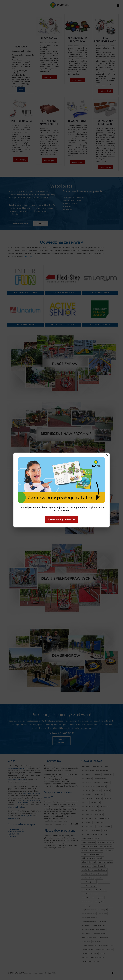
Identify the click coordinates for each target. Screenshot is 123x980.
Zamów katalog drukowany (61, 519)
